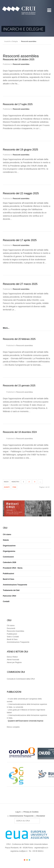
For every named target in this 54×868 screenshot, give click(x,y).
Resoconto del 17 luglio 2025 (18, 104)
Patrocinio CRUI (9, 596)
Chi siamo (7, 534)
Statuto (6, 540)
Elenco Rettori (12, 657)
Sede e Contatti (13, 637)
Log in (18, 812)
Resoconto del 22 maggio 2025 (21, 193)
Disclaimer (41, 816)
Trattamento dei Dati (11, 590)
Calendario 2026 (10, 562)
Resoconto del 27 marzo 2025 (20, 284)
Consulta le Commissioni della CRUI (21, 679)
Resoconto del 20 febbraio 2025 (19, 339)
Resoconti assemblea (21, 64)
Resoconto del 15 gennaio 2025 (19, 386)
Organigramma (9, 551)
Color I (25, 860)
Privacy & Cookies (31, 812)
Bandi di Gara (8, 579)
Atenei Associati (13, 660)
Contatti (6, 601)
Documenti (11, 628)
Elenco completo (13, 727)
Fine (14, 487)
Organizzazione (9, 546)
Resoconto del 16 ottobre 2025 (19, 59)
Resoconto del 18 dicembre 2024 (20, 432)
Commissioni (8, 557)
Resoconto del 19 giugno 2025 (20, 150)
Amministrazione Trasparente (15, 585)
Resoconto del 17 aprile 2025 (20, 240)
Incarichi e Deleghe (11, 41)
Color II (27, 860)
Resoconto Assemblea (15, 631)
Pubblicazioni (8, 574)
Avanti (7, 487)
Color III (29, 860)
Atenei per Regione (14, 662)
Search (14, 818)
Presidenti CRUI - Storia (13, 568)
